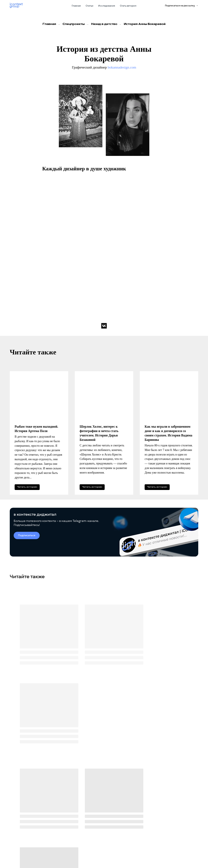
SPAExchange (129, 852)
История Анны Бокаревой (145, 24)
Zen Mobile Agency (132, 835)
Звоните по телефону (167, 835)
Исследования (107, 6)
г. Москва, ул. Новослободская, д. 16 (176, 850)
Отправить (136, 788)
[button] (182, 6)
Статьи (89, 6)
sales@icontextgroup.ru (169, 828)
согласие (104, 795)
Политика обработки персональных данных (32, 855)
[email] (92, 788)
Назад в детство (104, 24)
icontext (127, 830)
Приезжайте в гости (166, 846)
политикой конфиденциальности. (115, 798)
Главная (76, 6)
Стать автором (128, 6)
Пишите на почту (165, 824)
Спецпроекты (74, 24)
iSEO (124, 846)
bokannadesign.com (122, 67)
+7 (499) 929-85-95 (166, 839)
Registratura (129, 841)
